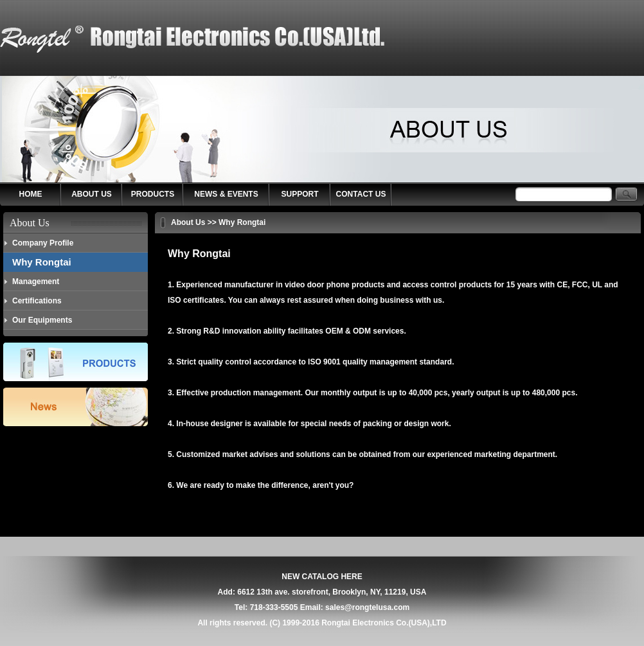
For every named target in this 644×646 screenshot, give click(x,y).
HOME (31, 194)
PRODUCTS (153, 194)
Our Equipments (42, 320)
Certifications (37, 301)
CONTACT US (361, 194)
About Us (188, 222)
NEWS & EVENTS (226, 194)
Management (36, 282)
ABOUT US (92, 194)
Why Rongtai (42, 262)
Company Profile (43, 243)
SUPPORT (300, 194)
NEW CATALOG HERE (322, 577)
